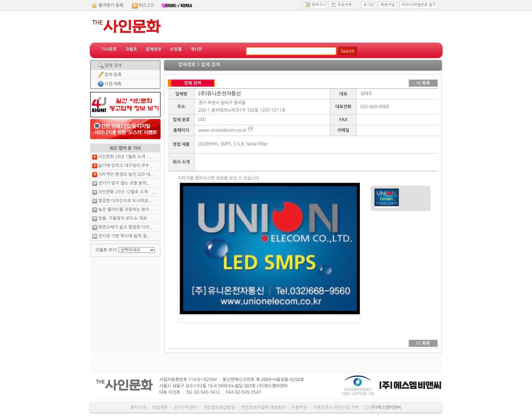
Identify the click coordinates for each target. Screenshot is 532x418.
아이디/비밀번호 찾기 (418, 5)
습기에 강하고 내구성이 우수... (126, 166)
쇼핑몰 (176, 49)
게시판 (196, 49)
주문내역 (341, 5)
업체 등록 (110, 75)
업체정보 (153, 49)
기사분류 (109, 49)
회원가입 (388, 5)
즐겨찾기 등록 (111, 5)
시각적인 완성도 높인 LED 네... (126, 174)
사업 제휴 (110, 84)
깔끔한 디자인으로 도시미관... (125, 201)
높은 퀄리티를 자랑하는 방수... (126, 210)
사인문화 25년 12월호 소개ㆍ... (127, 192)
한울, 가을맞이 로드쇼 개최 (123, 218)
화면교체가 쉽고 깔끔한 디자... (126, 227)
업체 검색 (110, 65)
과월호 (131, 49)
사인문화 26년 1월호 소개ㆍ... (126, 157)
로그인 (369, 5)
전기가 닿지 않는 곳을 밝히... (124, 183)
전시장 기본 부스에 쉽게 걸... (124, 236)
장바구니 (315, 5)
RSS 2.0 (146, 5)
